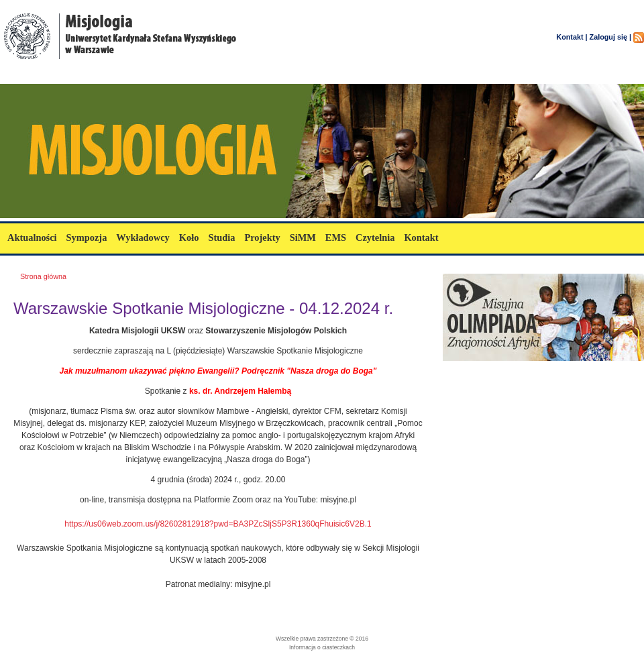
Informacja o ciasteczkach (322, 647)
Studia (221, 237)
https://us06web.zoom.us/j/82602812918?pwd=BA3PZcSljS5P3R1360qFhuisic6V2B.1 (218, 524)
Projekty (262, 237)
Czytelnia (375, 237)
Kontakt (421, 237)
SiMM (303, 237)
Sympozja (87, 237)
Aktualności (32, 237)
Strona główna (43, 276)
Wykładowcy (143, 237)
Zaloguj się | (610, 37)
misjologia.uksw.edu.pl (80, 75)
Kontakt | (572, 37)
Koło (189, 237)
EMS (336, 237)
